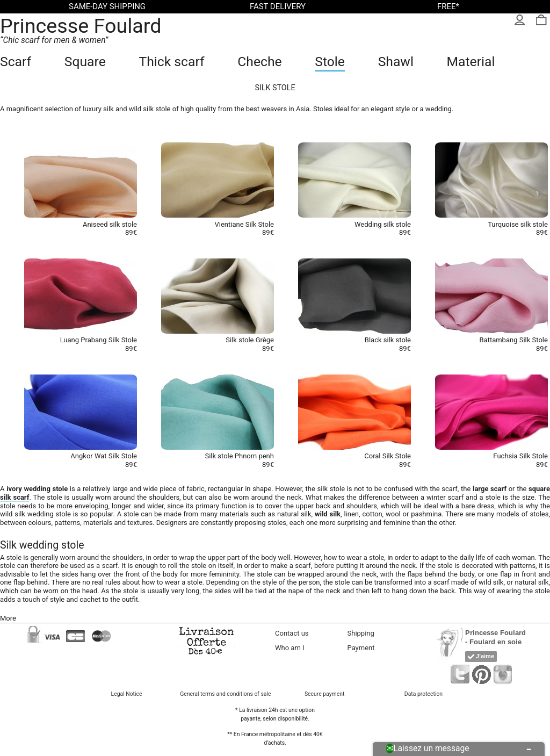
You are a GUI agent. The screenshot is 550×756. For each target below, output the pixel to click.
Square (85, 62)
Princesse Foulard (81, 26)
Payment (361, 648)
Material (471, 62)
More (8, 618)
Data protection (424, 694)
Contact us (292, 633)
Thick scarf (171, 62)
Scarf (16, 62)
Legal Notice (127, 694)
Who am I (290, 648)
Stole (330, 62)
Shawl (396, 62)
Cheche (259, 62)
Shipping (361, 633)
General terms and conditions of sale (225, 694)
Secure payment (324, 694)
